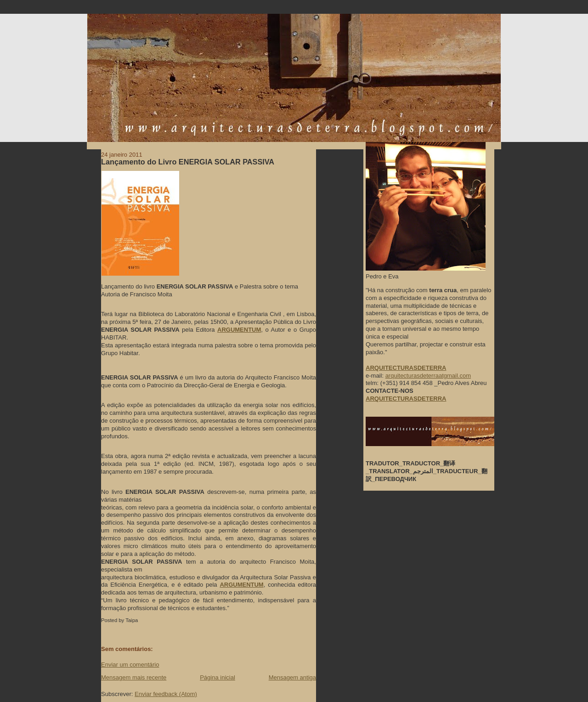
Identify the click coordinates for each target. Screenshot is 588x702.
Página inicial (218, 677)
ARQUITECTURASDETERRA (406, 399)
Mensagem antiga (292, 677)
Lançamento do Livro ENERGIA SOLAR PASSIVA (188, 162)
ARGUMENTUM (239, 330)
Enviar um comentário (130, 665)
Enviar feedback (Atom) (166, 694)
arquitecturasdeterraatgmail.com (428, 376)
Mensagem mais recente (134, 677)
